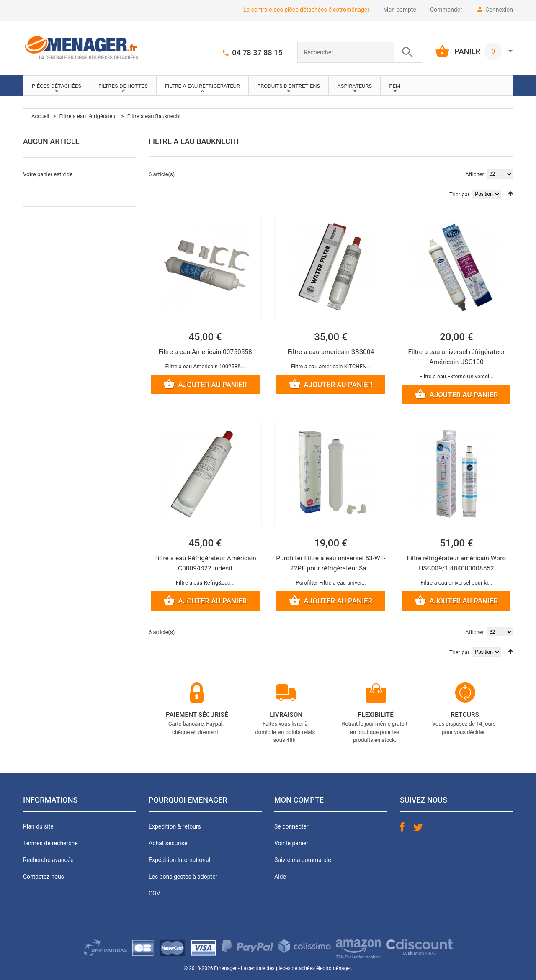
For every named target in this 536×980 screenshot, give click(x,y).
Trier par (459, 194)
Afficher (475, 174)
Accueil (40, 116)
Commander (446, 10)
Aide (280, 877)
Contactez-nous (44, 877)
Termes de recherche (50, 844)
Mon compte (400, 10)
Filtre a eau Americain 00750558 (205, 352)
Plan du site (38, 827)
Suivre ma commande (303, 861)
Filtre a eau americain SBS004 (331, 352)
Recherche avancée (48, 861)
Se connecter (291, 827)
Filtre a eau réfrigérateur (88, 116)
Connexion (499, 10)
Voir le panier (291, 844)
